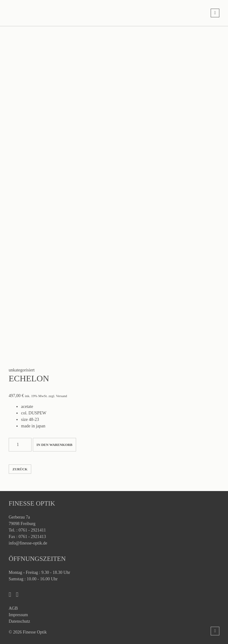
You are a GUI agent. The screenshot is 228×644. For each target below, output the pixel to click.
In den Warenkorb (54, 445)
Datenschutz (19, 621)
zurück (20, 469)
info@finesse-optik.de (28, 543)
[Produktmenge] (20, 445)
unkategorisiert (22, 370)
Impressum (18, 615)
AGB (13, 608)
